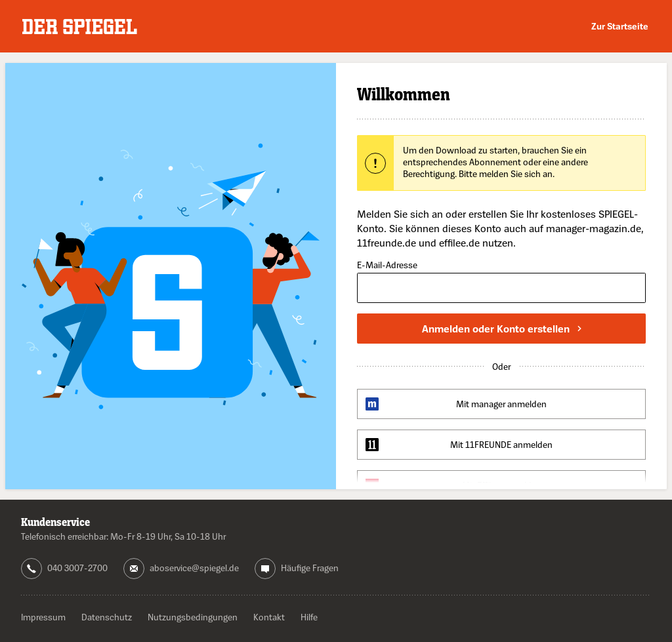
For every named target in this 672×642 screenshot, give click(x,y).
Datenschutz (107, 617)
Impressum (43, 617)
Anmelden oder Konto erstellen (502, 329)
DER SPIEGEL (80, 27)
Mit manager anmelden (501, 404)
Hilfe (309, 617)
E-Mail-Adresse (387, 265)
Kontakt (269, 617)
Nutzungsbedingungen (193, 617)
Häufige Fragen (310, 568)
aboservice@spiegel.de (194, 568)
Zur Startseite (620, 26)
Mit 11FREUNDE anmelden (501, 444)
